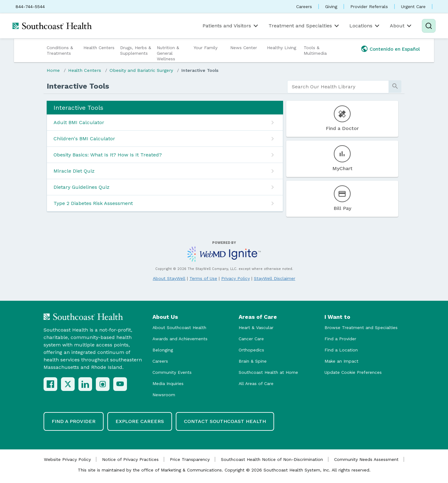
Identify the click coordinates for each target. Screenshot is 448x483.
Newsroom (164, 395)
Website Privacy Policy (67, 459)
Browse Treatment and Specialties (361, 327)
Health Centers (99, 48)
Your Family (205, 48)
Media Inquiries (168, 383)
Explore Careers (140, 421)
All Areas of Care (256, 383)
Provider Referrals (369, 7)
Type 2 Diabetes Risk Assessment (93, 203)
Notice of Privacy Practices (130, 459)
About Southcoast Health (179, 327)
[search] (338, 87)
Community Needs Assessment (366, 459)
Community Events (172, 372)
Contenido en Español (395, 49)
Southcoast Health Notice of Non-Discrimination (272, 459)
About (401, 26)
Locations (365, 26)
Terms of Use (203, 278)
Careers (304, 7)
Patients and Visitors (231, 26)
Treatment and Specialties (304, 26)
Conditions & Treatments (60, 50)
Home (53, 70)
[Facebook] (50, 384)
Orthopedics (251, 350)
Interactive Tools (200, 70)
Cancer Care (251, 339)
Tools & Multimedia (315, 50)
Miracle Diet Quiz (74, 171)
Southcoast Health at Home (268, 372)
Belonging (163, 350)
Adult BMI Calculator (79, 122)
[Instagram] (103, 384)
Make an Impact (341, 361)
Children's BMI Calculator (84, 139)
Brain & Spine (253, 361)
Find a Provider (340, 339)
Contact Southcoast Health (225, 421)
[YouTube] (120, 384)
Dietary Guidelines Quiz (82, 187)
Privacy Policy (236, 278)
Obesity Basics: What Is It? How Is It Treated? (108, 155)
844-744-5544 (30, 7)
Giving (331, 7)
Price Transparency (190, 459)
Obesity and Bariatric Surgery (141, 70)
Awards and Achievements (180, 339)
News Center (244, 48)
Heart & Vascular (256, 327)
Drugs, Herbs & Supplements (136, 50)
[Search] (429, 26)
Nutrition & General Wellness (168, 53)
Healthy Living (282, 48)
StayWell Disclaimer (275, 278)
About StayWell (169, 278)
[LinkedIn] (85, 384)
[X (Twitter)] (68, 384)
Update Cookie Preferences (353, 372)
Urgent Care (413, 7)
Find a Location (341, 350)
